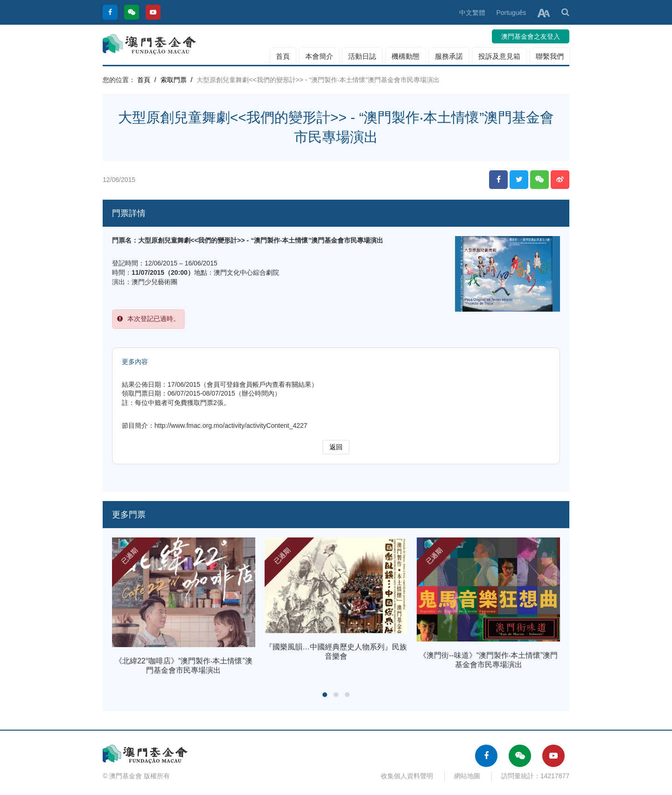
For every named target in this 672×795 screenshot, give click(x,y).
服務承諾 (449, 56)
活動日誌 (362, 56)
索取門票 (174, 80)
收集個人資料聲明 (407, 776)
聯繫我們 (550, 56)
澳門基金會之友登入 (531, 36)
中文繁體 (472, 13)
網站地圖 (467, 776)
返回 (336, 447)
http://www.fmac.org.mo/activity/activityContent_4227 (231, 425)
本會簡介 (319, 56)
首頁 (283, 56)
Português (511, 13)
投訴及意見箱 (499, 56)
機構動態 (406, 56)
